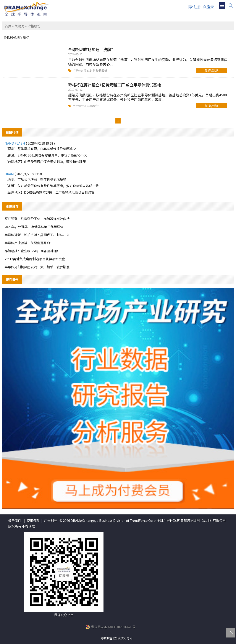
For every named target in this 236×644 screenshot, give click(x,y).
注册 (195, 7)
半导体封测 (80, 70)
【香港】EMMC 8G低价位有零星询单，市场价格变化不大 (46, 155)
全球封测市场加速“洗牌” (92, 49)
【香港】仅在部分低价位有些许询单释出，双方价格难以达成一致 (52, 186)
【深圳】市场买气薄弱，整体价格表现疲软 (35, 179)
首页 (8, 26)
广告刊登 (51, 520)
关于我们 (15, 520)
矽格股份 (102, 70)
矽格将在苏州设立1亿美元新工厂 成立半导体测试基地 (115, 85)
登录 (208, 7)
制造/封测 (212, 70)
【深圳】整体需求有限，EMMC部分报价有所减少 (40, 149)
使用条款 (33, 520)
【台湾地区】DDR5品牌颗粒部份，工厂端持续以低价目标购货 (49, 192)
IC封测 (92, 70)
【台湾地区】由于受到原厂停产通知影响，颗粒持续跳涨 (45, 162)
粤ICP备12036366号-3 (117, 638)
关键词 (19, 26)
